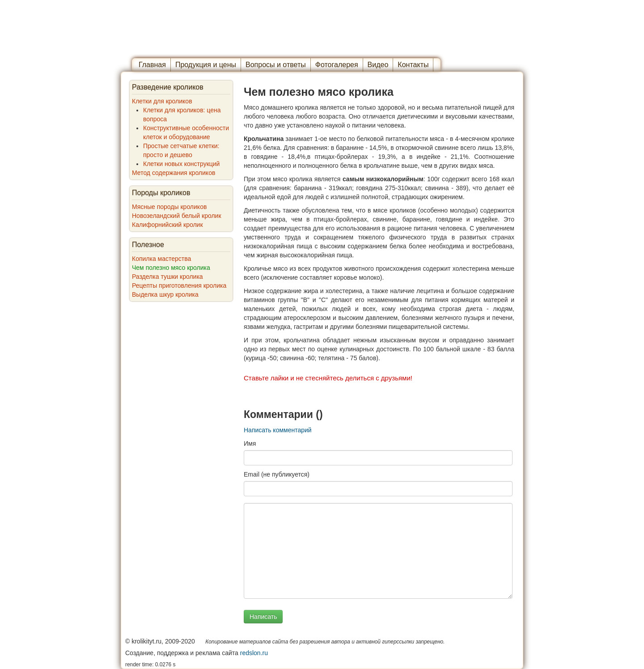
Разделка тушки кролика (167, 277)
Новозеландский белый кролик (177, 216)
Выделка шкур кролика (165, 294)
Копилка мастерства (161, 259)
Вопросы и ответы (276, 65)
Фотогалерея (337, 65)
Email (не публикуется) (277, 474)
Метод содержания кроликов (174, 173)
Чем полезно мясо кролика (171, 268)
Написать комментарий (278, 430)
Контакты (413, 65)
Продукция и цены (206, 65)
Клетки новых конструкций (181, 164)
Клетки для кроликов (162, 101)
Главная (152, 65)
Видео (378, 65)
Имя (250, 443)
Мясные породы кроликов (169, 207)
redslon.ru (254, 653)
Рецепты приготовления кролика (179, 285)
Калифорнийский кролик (167, 225)
